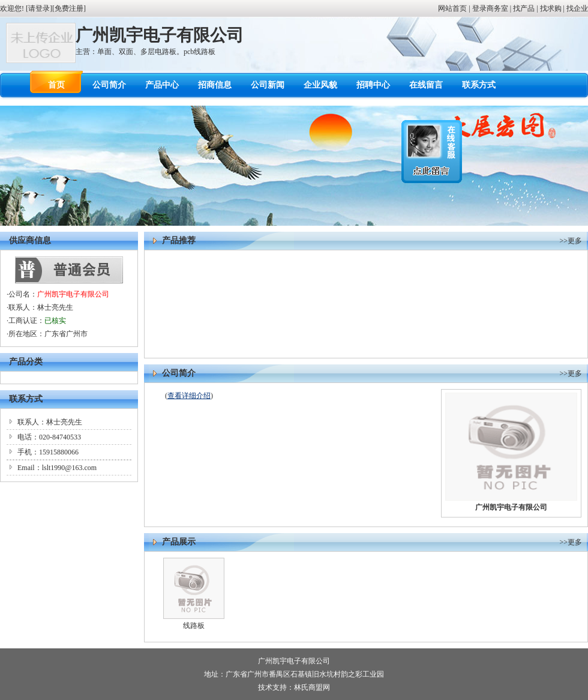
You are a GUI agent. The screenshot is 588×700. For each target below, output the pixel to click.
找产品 (524, 8)
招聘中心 (373, 85)
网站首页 (452, 8)
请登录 (39, 8)
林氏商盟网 (312, 687)
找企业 (577, 8)
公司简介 (109, 85)
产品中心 (162, 85)
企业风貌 (320, 85)
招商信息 (215, 85)
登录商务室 (490, 8)
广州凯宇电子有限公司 (73, 294)
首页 (56, 85)
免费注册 (69, 8)
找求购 (551, 8)
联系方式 (479, 85)
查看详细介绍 (189, 396)
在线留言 (426, 85)
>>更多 (571, 241)
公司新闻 (268, 85)
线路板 (194, 626)
